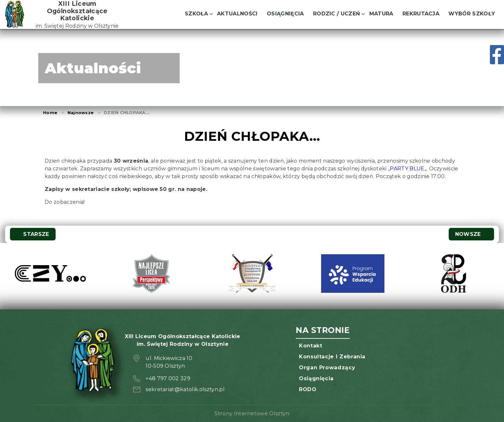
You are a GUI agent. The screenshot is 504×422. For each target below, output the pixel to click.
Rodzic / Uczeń (337, 14)
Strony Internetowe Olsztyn (252, 413)
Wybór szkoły (472, 14)
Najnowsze (81, 113)
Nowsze (472, 234)
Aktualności (237, 14)
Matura (381, 14)
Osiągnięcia (285, 14)
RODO (308, 389)
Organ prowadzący (327, 368)
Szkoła (196, 14)
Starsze (33, 234)
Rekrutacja (421, 14)
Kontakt (310, 346)
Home (50, 113)
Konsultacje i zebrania (332, 357)
